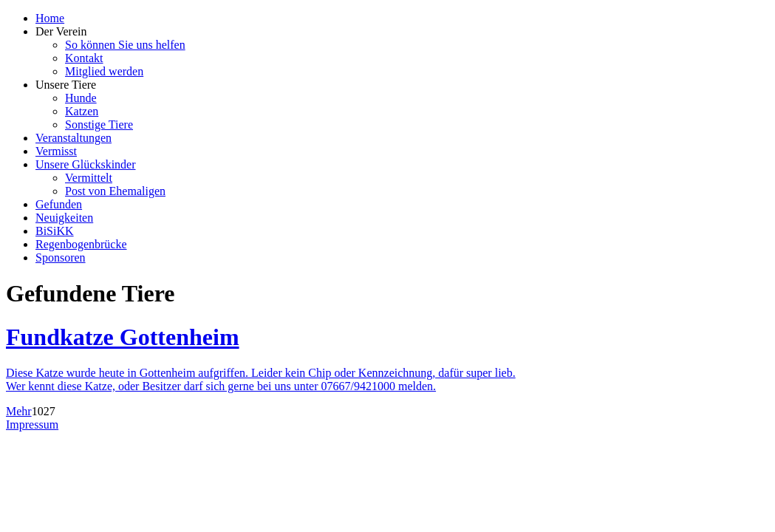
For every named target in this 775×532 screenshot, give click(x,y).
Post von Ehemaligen (115, 191)
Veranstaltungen (74, 138)
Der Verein (61, 31)
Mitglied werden (104, 71)
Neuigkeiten (64, 218)
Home (50, 18)
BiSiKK (55, 231)
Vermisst (56, 151)
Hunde (81, 98)
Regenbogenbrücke (81, 244)
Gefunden (59, 204)
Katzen (82, 111)
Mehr (19, 411)
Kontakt (84, 58)
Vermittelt (89, 178)
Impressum (32, 424)
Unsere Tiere (66, 85)
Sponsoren (61, 258)
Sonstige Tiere (99, 125)
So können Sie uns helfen (125, 45)
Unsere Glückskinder (86, 164)
